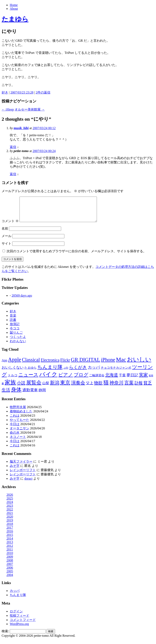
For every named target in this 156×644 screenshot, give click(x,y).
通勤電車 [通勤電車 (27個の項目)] (30, 395)
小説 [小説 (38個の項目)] (21, 388)
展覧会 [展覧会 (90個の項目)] (34, 387)
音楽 (13, 320)
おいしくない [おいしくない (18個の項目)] (13, 372)
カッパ (15, 596)
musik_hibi (21, 128)
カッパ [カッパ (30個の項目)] (94, 372)
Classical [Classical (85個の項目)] (31, 365)
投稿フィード (19, 620)
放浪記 (15, 329)
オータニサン (19, 433)
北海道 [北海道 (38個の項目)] (112, 380)
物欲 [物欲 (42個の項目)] (98, 388)
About (14, 9)
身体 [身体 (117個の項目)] (16, 394)
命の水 (15, 437)
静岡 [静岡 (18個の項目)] (42, 395)
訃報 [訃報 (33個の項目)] (139, 388)
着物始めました (21, 416)
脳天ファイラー (21, 466)
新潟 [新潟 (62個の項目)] (55, 387)
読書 (13, 325)
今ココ (15, 333)
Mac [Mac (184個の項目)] (121, 364)
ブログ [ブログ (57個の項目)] (81, 380)
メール (6, 241)
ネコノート (18, 442)
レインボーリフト (23, 475)
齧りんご (16, 337)
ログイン (16, 616)
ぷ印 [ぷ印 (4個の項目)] (66, 373)
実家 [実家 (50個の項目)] (143, 380)
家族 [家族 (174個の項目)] (10, 387)
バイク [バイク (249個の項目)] (48, 379)
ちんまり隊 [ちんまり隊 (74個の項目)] (50, 372)
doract (28, 483)
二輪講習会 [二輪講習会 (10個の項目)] (97, 380)
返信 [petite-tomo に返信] (13, 174)
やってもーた (19, 425)
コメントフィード (23, 625)
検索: (5, 636)
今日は (15, 429)
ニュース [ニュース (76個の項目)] (28, 380)
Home (14, 5)
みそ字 (15, 471)
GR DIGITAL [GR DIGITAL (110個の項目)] (86, 365)
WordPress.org (19, 629)
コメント (10, 226)
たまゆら (15, 19)
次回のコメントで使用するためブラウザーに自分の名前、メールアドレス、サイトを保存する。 (76, 256)
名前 (5, 233)
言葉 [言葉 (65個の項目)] (129, 387)
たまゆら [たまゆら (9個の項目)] (30, 373)
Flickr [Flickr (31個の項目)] (65, 365)
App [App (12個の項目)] (4, 365)
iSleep (8, 109)
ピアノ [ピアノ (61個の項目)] (66, 380)
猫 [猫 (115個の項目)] (106, 387)
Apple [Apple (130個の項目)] (15, 364)
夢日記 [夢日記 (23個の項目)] (132, 380)
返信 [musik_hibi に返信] (13, 147)
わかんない (18, 346)
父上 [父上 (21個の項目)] (90, 388)
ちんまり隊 (18, 600)
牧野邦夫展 (18, 412)
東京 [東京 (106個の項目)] (65, 387)
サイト (6, 248)
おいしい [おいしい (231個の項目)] (139, 364)
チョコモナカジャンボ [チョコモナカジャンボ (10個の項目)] (116, 372)
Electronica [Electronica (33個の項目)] (50, 365)
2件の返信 (43, 92)
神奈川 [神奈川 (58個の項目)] (116, 388)
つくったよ (18, 342)
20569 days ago (22, 300)
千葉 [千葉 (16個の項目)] (122, 380)
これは (15, 420)
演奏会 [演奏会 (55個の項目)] (78, 388)
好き (5, 92)
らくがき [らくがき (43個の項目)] (78, 372)
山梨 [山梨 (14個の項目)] (46, 388)
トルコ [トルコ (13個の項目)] (13, 380)
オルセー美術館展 (30, 109)
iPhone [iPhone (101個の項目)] (108, 364)
